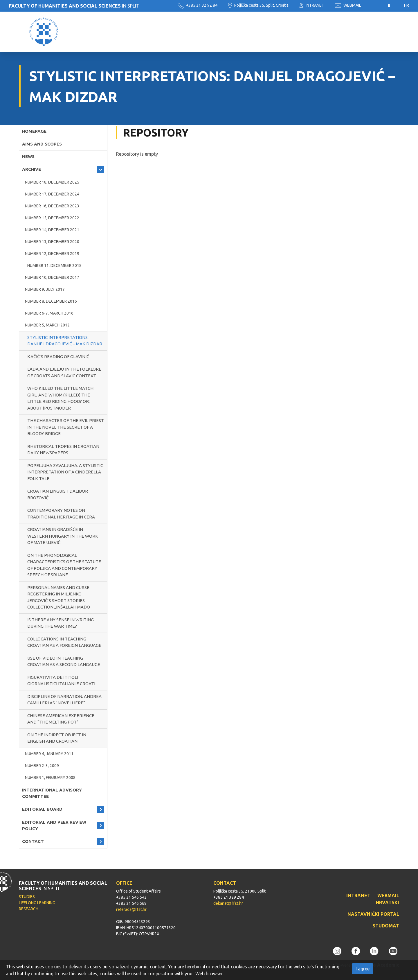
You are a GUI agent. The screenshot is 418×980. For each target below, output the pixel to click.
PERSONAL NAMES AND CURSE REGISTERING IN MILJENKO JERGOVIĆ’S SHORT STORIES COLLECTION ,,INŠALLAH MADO (59, 597)
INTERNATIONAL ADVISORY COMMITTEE (52, 793)
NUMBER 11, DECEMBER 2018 (54, 265)
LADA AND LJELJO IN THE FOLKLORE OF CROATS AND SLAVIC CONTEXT (64, 372)
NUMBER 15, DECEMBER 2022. (53, 218)
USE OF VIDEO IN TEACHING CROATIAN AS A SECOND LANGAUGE (64, 661)
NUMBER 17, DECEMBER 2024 (52, 194)
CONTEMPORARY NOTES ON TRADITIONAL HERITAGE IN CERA (61, 514)
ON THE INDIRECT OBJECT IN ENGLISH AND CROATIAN (57, 738)
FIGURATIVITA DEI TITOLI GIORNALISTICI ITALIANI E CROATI (61, 681)
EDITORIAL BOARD (42, 809)
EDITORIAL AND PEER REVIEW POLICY (54, 825)
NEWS (28, 156)
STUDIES (27, 897)
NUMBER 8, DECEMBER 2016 (51, 301)
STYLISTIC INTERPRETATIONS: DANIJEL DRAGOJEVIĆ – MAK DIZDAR (65, 341)
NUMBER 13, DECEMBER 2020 (52, 242)
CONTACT (33, 841)
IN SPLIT (74, 6)
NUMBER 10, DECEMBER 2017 (52, 277)
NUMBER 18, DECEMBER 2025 (52, 182)
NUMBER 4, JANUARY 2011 (49, 754)
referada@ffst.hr (131, 909)
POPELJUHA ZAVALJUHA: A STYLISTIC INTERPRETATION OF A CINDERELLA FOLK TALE (65, 472)
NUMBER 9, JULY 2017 (45, 289)
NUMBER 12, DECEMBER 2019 (52, 254)
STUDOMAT (386, 926)
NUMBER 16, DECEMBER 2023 (52, 206)
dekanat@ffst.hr (228, 903)
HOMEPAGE (34, 131)
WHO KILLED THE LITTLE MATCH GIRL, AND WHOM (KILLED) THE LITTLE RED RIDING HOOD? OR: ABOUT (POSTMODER (60, 398)
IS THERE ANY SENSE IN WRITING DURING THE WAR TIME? (61, 623)
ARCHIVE (31, 169)
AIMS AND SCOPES (42, 144)
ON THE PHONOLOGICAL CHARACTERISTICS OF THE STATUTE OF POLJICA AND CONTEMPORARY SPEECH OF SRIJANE (64, 565)
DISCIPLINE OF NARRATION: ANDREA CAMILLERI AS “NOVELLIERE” (64, 700)
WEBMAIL (348, 5)
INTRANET (312, 5)
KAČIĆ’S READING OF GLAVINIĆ (58, 357)
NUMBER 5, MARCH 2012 (47, 325)
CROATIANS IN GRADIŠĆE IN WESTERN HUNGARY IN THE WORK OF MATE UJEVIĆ (63, 536)
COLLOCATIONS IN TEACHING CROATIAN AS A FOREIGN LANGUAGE (64, 642)
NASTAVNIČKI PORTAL (373, 914)
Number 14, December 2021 (52, 230)
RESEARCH (29, 909)
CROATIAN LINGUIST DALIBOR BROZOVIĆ (58, 494)
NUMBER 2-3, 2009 (42, 766)
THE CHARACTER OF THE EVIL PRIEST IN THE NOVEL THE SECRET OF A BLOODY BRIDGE (66, 427)
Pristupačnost (374, 6)
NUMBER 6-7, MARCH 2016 (49, 313)
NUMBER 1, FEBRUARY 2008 (50, 778)
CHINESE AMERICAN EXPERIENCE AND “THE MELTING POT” (61, 719)
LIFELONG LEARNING (37, 903)
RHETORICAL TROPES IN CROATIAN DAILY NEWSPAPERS (63, 450)
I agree (363, 969)
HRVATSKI (388, 902)
